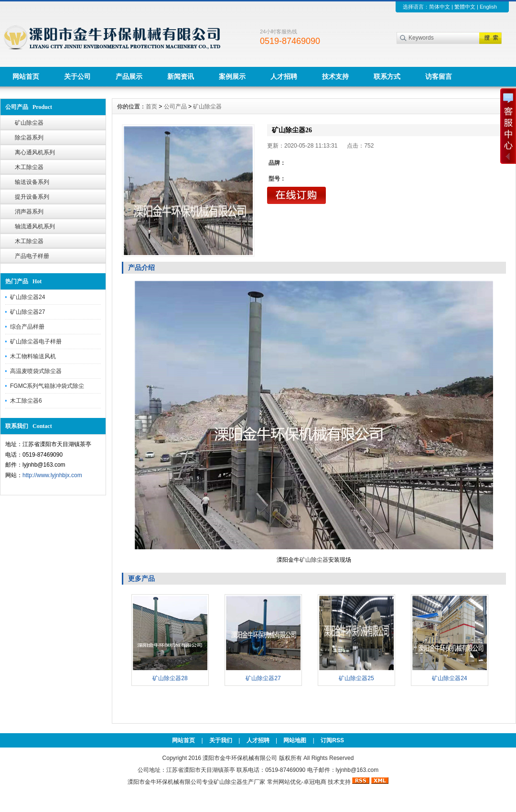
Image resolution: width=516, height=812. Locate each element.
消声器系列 (29, 212)
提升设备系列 (32, 197)
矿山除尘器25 (356, 678)
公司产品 (175, 107)
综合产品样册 (27, 327)
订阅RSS (332, 740)
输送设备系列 (32, 182)
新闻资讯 (181, 76)
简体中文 (440, 7)
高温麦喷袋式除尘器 (36, 371)
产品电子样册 (32, 256)
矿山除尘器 (29, 123)
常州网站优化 (284, 782)
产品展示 (129, 76)
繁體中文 (465, 7)
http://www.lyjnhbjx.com (52, 475)
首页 (151, 107)
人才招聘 (284, 76)
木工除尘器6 (26, 401)
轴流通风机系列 (35, 226)
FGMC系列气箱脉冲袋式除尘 (47, 386)
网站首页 (26, 76)
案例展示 (232, 76)
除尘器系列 (29, 138)
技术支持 (335, 76)
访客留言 (439, 76)
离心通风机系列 (35, 152)
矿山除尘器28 (170, 678)
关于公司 (77, 76)
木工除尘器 (29, 167)
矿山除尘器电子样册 (36, 342)
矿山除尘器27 (27, 312)
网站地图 (295, 740)
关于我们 (221, 740)
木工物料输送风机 (33, 356)
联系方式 (387, 76)
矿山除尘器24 (27, 297)
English (488, 7)
